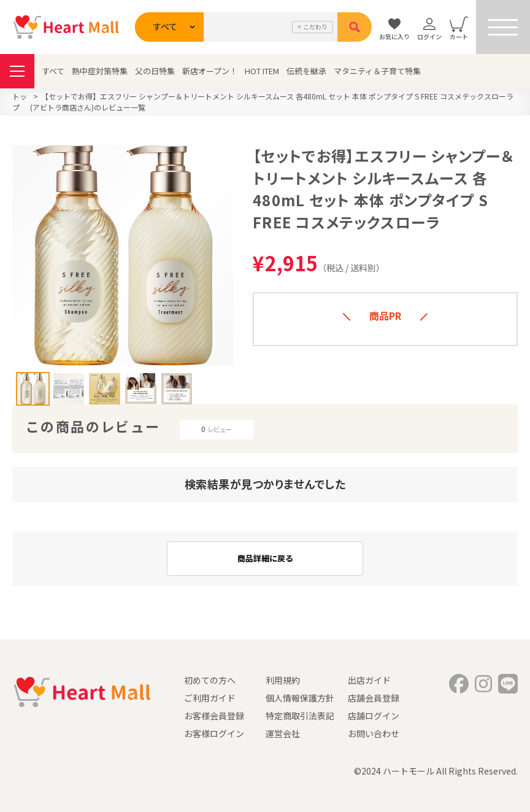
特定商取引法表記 (300, 716)
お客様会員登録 (214, 716)
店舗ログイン (374, 716)
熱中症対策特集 (100, 71)
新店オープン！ (210, 71)
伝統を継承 (306, 71)
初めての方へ (210, 680)
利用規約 (283, 680)
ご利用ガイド (210, 698)
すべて (53, 71)
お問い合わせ (374, 733)
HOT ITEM (262, 71)
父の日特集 (155, 71)
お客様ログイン (214, 733)
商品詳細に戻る (265, 558)
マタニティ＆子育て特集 (377, 71)
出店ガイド (369, 680)
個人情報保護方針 (300, 698)
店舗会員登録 (374, 698)
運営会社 (283, 733)
